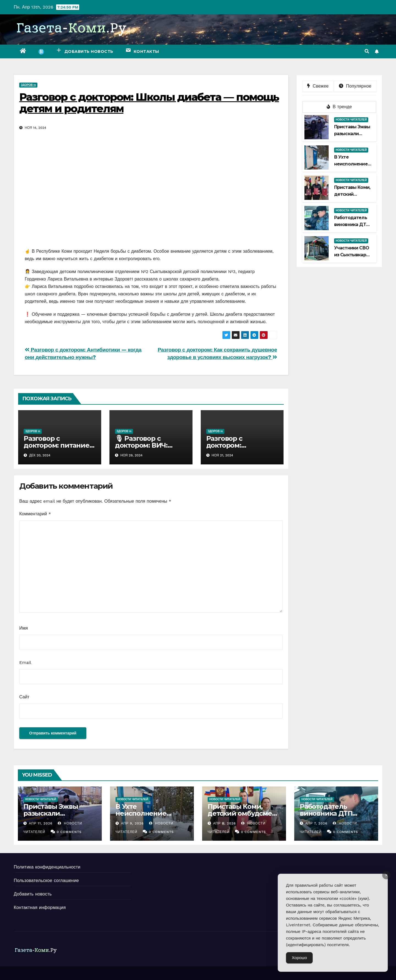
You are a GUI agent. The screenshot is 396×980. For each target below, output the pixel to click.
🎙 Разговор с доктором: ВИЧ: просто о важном (144, 445)
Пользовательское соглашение (46, 880)
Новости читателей (351, 120)
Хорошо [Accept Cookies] (299, 958)
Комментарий (35, 514)
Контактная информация (40, 907)
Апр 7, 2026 (316, 823)
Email (25, 662)
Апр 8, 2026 (225, 823)
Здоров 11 (28, 85)
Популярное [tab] (355, 86)
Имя (24, 628)
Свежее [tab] (318, 86)
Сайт (24, 697)
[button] (367, 51)
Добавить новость (33, 894)
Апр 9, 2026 (132, 823)
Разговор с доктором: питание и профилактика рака (60, 445)
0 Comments (69, 832)
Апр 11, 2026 (41, 823)
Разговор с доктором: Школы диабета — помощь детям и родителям (149, 103)
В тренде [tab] (339, 107)
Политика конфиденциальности (47, 867)
